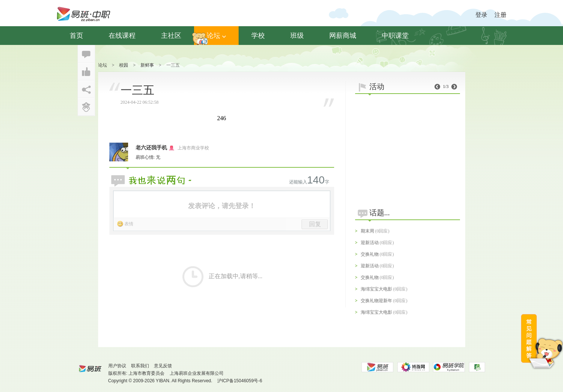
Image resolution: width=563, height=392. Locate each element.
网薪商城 (343, 36)
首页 (76, 36)
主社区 (171, 36)
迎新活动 (370, 243)
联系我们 (140, 366)
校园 (124, 65)
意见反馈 (163, 366)
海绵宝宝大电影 (376, 289)
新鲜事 (147, 65)
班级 (297, 36)
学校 (258, 36)
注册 (500, 15)
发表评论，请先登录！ (222, 206)
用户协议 (117, 366)
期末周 (367, 231)
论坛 (216, 36)
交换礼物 (370, 254)
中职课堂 (395, 36)
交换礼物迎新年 (376, 301)
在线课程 (122, 36)
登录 (481, 15)
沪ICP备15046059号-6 (240, 381)
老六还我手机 (151, 148)
